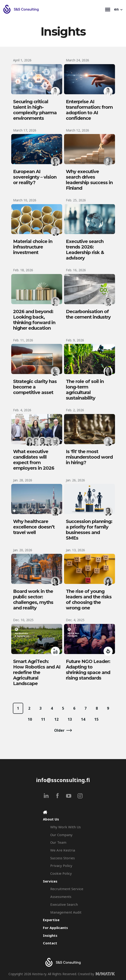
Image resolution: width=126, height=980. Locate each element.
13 (70, 719)
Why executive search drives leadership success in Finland (89, 180)
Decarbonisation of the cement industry (88, 314)
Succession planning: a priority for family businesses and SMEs (89, 530)
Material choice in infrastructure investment (33, 247)
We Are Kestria (63, 850)
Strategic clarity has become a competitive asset (35, 387)
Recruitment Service (67, 889)
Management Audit (66, 912)
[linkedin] (46, 796)
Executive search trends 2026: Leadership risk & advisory (85, 250)
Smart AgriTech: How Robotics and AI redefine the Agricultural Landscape (37, 672)
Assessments (61, 897)
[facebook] (57, 796)
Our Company (61, 835)
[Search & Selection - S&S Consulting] (53, 9)
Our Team (58, 842)
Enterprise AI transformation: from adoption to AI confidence (89, 110)
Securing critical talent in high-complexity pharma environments (35, 110)
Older (59, 730)
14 (83, 719)
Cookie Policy (61, 873)
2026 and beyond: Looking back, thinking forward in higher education (34, 320)
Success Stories (63, 858)
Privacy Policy (61, 866)
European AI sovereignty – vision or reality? (35, 177)
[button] (119, 9)
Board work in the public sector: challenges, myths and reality (33, 600)
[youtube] (69, 796)
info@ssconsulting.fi (63, 780)
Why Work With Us (66, 827)
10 (30, 719)
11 (43, 719)
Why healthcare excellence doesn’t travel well (34, 527)
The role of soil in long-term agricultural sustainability (85, 390)
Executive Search (64, 904)
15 (96, 719)
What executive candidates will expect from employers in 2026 (34, 460)
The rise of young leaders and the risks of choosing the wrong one (89, 600)
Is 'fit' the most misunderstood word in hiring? (89, 457)
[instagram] (80, 796)
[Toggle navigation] (108, 9)
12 (56, 719)
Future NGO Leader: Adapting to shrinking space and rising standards (88, 670)
